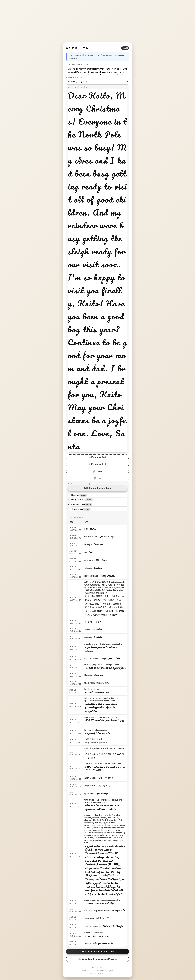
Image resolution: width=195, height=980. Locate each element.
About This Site (97, 968)
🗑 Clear (97, 478)
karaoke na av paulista (94, 910)
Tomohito (88, 630)
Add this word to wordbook (97, 488)
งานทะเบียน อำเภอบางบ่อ (94, 932)
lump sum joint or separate (95, 730)
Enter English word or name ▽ (78, 64)
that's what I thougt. (93, 926)
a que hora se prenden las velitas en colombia (103, 644)
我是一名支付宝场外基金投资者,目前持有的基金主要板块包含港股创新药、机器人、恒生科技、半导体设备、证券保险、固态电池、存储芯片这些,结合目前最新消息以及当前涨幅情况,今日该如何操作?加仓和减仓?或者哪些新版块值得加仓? (104, 587)
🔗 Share (98, 471)
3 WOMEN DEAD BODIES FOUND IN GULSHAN (103, 764)
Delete (83, 495)
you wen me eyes (91, 537)
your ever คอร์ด (90, 943)
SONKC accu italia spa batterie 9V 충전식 (101, 717)
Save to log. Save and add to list (98, 951)
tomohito (88, 638)
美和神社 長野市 (90, 778)
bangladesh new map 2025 (95, 689)
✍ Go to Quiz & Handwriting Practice (97, 959)
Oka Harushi (89, 560)
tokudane (88, 568)
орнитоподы (90, 793)
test (86, 552)
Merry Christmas (91, 576)
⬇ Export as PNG (97, 464)
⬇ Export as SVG (98, 457)
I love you (88, 545)
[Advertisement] (97, 21)
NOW (86, 529)
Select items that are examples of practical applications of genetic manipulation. (102, 699)
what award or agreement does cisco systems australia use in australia (103, 801)
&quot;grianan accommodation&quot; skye (102, 900)
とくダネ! (88, 622)
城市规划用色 (89, 683)
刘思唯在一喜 (89, 918)
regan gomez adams (93, 658)
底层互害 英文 (90, 786)
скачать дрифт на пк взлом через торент (102, 664)
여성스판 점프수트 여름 (93, 739)
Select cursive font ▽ (74, 77)
